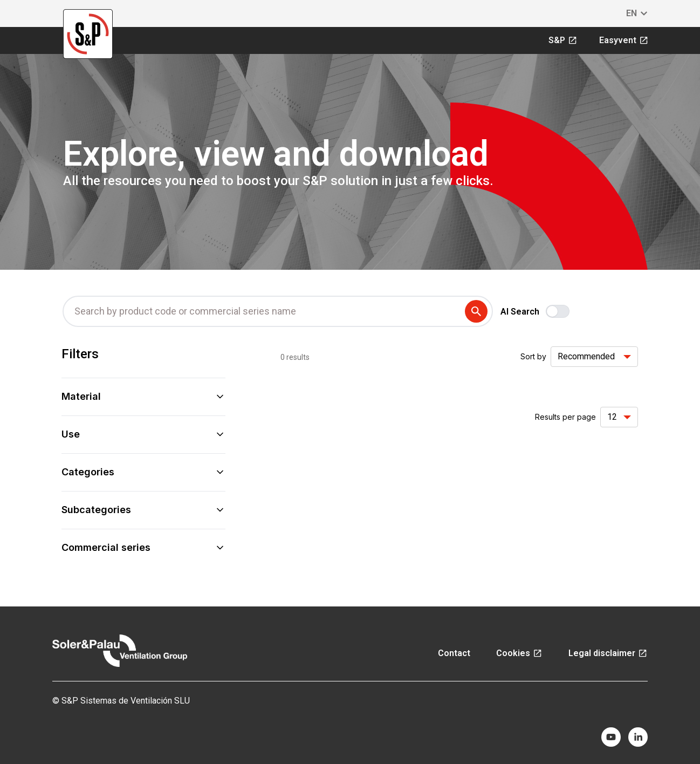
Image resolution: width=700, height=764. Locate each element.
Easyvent (624, 40)
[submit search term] (478, 311)
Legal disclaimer (608, 653)
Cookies (519, 653)
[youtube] (611, 737)
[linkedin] (638, 737)
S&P (563, 40)
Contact (454, 653)
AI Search (520, 312)
